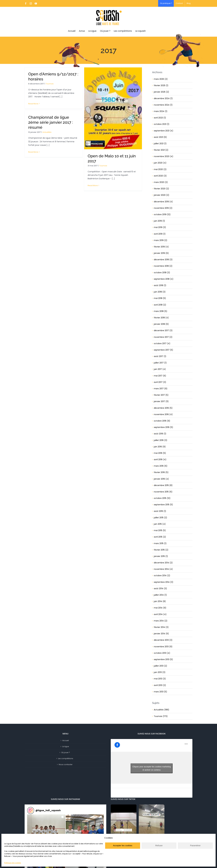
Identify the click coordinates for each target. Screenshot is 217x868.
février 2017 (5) (161, 395)
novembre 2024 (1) (163, 105)
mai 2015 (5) (160, 530)
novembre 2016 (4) (163, 414)
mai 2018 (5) (160, 298)
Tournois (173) (161, 716)
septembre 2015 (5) (163, 505)
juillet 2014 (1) (160, 595)
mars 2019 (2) (161, 240)
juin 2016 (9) (160, 447)
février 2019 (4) (161, 247)
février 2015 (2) (161, 550)
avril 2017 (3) (160, 382)
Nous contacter (66, 764)
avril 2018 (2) (160, 305)
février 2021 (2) (161, 150)
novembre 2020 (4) (164, 156)
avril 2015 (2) (160, 537)
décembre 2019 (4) (163, 202)
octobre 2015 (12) (162, 498)
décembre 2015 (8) (163, 485)
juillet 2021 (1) (160, 144)
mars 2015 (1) (160, 543)
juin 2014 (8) (160, 601)
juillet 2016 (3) (161, 440)
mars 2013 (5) (160, 692)
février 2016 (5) (161, 472)
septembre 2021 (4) (164, 131)
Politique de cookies (13, 863)
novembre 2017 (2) (163, 337)
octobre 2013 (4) (162, 653)
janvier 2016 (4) (161, 479)
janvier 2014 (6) (161, 634)
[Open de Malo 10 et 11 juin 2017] (113, 108)
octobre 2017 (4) (162, 343)
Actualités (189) (161, 710)
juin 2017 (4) (160, 369)
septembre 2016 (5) (163, 427)
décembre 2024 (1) (163, 98)
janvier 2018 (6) (161, 324)
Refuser (159, 845)
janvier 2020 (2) (161, 195)
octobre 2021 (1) (162, 124)
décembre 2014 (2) (163, 563)
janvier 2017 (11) (161, 401)
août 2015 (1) (160, 511)
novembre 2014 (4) (163, 569)
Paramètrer (195, 845)
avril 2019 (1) (160, 234)
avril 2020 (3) (160, 176)
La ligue (66, 746)
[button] (46, 833)
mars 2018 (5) (161, 311)
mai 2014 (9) (160, 608)
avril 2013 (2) (160, 685)
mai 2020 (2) (160, 169)
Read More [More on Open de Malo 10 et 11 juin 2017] (93, 185)
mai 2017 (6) (160, 376)
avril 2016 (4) (160, 459)
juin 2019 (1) (159, 221)
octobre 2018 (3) (162, 273)
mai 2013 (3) (160, 679)
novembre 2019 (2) (163, 208)
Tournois (50, 84)
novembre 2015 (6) (163, 492)
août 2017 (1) (160, 356)
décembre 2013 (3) (163, 640)
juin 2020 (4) (160, 163)
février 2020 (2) (161, 189)
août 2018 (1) (160, 285)
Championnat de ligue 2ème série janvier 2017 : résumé (51, 122)
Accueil (66, 740)
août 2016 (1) (160, 434)
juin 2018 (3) (160, 292)
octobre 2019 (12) (162, 214)
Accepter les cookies (123, 845)
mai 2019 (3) (160, 227)
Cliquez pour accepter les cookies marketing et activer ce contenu (152, 768)
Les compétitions (66, 758)
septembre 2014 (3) (164, 582)
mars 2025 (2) (161, 79)
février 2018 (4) (161, 318)
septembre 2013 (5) (163, 659)
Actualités (47, 132)
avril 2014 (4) (160, 614)
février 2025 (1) (161, 85)
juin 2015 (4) (160, 524)
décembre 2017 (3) (163, 330)
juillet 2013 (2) (160, 666)
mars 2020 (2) (161, 182)
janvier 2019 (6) (161, 253)
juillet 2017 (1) (160, 363)
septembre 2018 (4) (164, 279)
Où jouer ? (66, 752)
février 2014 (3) (161, 627)
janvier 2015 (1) (161, 556)
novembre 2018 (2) (163, 266)
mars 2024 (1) (161, 111)
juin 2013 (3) (160, 672)
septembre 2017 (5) (163, 350)
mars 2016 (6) (161, 466)
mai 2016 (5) (160, 453)
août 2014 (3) (160, 588)
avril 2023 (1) (160, 118)
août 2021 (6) (160, 137)
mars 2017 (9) (161, 389)
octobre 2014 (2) (162, 576)
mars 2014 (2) (161, 621)
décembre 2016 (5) (163, 408)
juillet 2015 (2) (160, 518)
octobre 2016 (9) (162, 421)
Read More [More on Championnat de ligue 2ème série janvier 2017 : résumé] (33, 152)
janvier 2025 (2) (161, 92)
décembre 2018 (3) (163, 260)
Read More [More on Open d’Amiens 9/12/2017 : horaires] (33, 104)
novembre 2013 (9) (163, 647)
